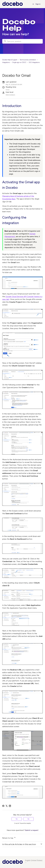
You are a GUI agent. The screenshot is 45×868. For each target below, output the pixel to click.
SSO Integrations (34, 62)
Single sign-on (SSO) (19, 62)
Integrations (6, 62)
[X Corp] (7, 806)
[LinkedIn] (10, 806)
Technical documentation (28, 60)
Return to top (9, 838)
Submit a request (32, 830)
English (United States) (34, 861)
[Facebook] (3, 806)
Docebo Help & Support (10, 60)
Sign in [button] (38, 4)
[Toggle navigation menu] (33, 4)
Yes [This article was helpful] (17, 819)
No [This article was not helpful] (28, 819)
